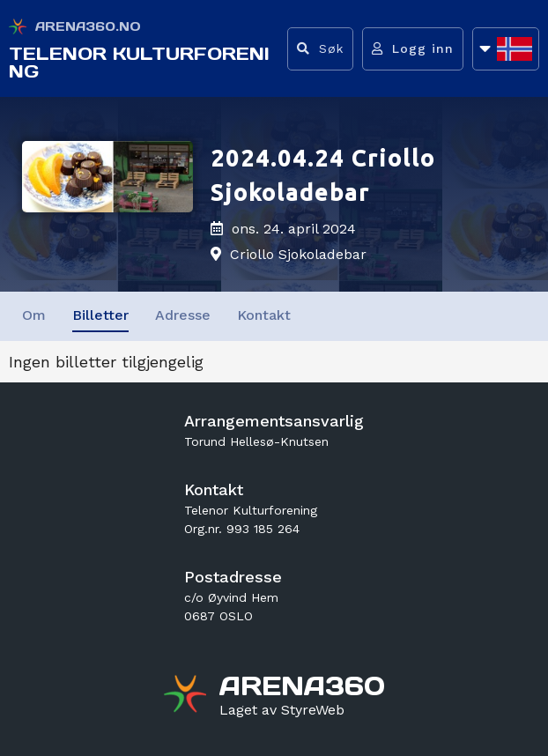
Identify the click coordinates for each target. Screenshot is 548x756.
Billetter (100, 315)
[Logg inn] (413, 49)
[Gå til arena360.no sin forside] (187, 696)
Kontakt (264, 315)
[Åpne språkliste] (506, 49)
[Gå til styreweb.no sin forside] (282, 710)
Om (34, 315)
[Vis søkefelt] (320, 49)
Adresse (183, 315)
